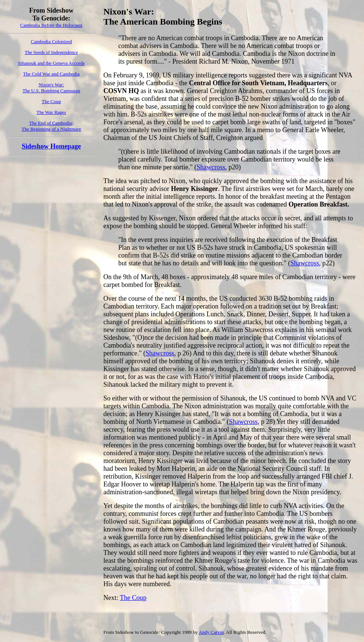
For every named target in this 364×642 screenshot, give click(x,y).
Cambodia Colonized (51, 41)
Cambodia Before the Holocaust (51, 25)
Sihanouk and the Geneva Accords (51, 63)
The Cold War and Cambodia (51, 74)
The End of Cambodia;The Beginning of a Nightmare (51, 126)
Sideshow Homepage (52, 146)
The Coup (51, 101)
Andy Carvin (211, 632)
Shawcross (211, 167)
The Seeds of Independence (51, 52)
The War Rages (51, 112)
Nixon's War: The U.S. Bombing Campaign (51, 88)
